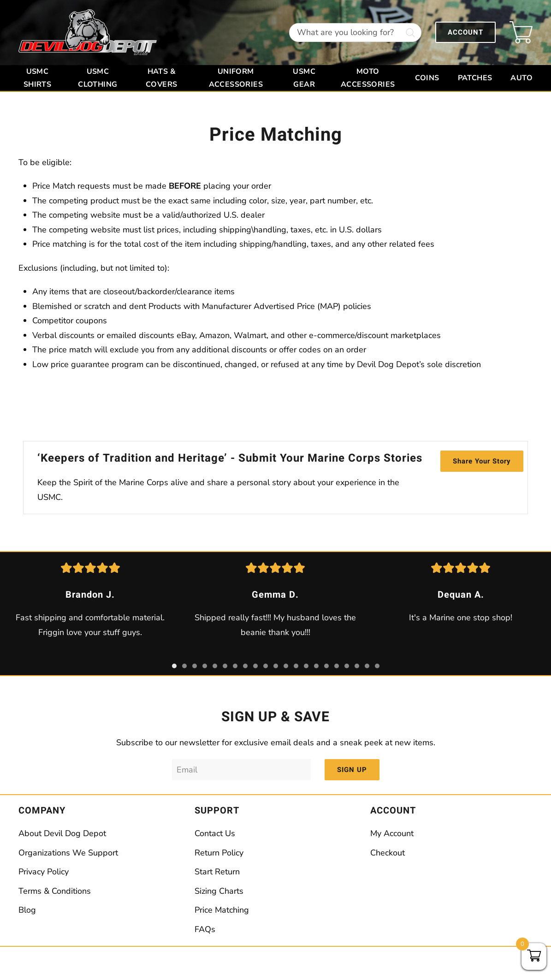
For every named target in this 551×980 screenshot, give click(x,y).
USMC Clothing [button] (98, 78)
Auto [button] (521, 78)
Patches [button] (475, 78)
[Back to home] (88, 33)
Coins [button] (427, 78)
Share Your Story (482, 461)
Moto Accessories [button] (368, 78)
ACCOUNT (465, 32)
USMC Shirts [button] (37, 78)
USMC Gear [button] (304, 78)
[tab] (174, 666)
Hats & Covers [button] (161, 78)
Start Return (217, 872)
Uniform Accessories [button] (236, 78)
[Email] (241, 770)
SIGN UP (352, 770)
